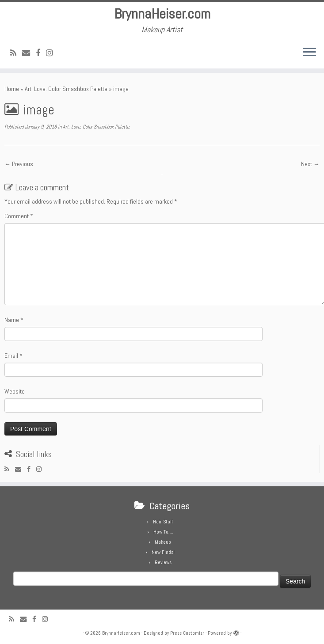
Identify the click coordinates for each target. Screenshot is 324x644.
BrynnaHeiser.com (162, 14)
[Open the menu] (309, 53)
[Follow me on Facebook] (41, 53)
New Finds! (163, 552)
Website (15, 391)
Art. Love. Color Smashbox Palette (66, 89)
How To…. (163, 532)
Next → (310, 164)
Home (12, 89)
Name (14, 320)
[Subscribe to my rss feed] (16, 53)
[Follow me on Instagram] (52, 53)
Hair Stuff (163, 522)
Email (13, 356)
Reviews (163, 562)
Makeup (163, 542)
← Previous (19, 164)
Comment (19, 216)
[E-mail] (29, 53)
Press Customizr (187, 633)
